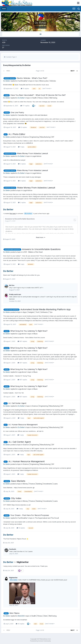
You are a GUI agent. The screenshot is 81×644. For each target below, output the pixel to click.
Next (73, 71)
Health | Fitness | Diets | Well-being (45, 98)
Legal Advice (37, 156)
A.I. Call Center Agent (17, 403)
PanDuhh (13, 549)
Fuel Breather (23, 81)
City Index (16, 498)
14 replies (21, 528)
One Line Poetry (17, 112)
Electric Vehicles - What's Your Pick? (32, 78)
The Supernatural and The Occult (47, 518)
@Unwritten (28, 214)
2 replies (22, 164)
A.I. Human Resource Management (23, 425)
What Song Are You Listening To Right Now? (29, 331)
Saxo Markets (18, 481)
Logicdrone (22, 334)
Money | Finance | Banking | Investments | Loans (40, 484)
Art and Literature (41, 115)
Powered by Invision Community (40, 641)
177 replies (25, 106)
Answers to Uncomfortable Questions (41, 249)
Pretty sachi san (15, 294)
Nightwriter (23, 562)
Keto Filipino (15, 613)
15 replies (25, 88)
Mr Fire (12, 285)
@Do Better (14, 580)
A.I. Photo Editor (17, 134)
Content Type (10, 57)
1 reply (21, 147)
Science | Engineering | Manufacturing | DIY (39, 137)
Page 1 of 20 (40, 71)
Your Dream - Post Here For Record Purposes (30, 515)
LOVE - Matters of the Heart (33, 252)
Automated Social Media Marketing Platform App (46, 309)
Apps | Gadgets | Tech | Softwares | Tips (38, 312)
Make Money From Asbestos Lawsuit (32, 153)
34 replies (20, 624)
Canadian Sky (23, 115)
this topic (13, 213)
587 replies (22, 341)
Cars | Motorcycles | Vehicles (45, 81)
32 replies (23, 127)
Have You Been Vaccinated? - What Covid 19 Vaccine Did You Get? (38, 95)
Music (36, 334)
